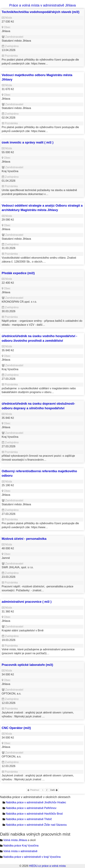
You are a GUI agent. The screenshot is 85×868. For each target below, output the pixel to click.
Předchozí (33, 790)
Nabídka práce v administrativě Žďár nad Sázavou (36, 825)
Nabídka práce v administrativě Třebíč (29, 819)
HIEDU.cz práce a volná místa (47, 866)
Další (54, 790)
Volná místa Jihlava (15, 840)
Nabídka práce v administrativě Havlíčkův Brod (34, 814)
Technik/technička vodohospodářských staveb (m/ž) (41, 12)
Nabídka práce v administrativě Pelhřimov (31, 808)
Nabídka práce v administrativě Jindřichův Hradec (36, 802)
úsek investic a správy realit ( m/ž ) (28, 142)
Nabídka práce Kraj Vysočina (21, 846)
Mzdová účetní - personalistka (24, 539)
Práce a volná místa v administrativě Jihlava (42, 5)
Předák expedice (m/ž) (18, 273)
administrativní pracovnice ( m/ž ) (27, 602)
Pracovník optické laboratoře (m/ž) (27, 665)
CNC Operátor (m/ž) (16, 728)
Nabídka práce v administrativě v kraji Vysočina (32, 857)
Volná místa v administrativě (20, 851)
